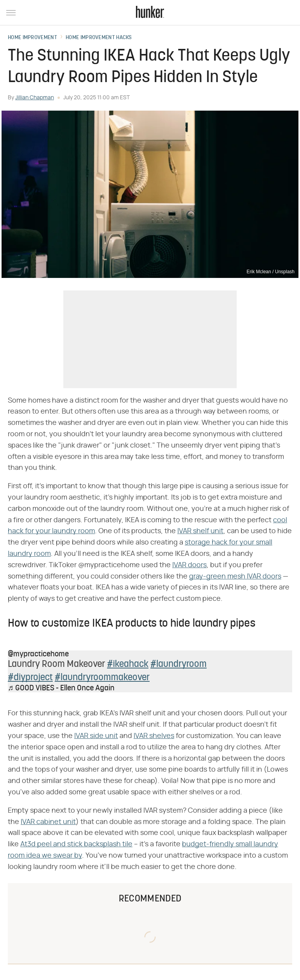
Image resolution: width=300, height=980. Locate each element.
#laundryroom (179, 665)
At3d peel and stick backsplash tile (76, 844)
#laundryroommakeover (102, 678)
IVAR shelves (154, 736)
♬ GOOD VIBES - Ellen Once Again (61, 688)
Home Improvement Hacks (99, 38)
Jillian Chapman (35, 98)
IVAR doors (189, 565)
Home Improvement (32, 38)
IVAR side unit (96, 736)
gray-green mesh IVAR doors (235, 577)
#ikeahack (128, 665)
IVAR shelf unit (200, 531)
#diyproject (30, 678)
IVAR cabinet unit (48, 822)
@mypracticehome (38, 654)
